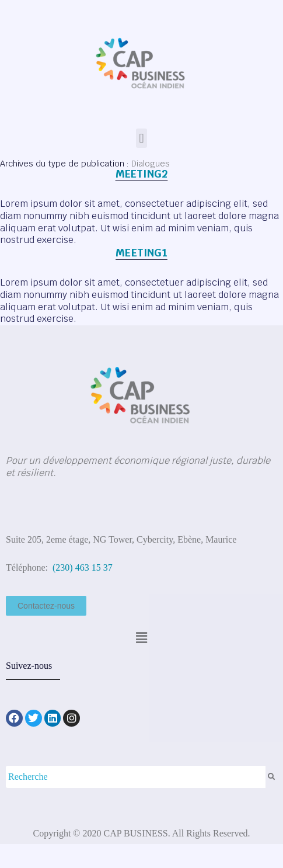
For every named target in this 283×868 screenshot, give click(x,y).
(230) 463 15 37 (81, 567)
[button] (141, 138)
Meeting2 (142, 174)
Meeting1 (141, 253)
